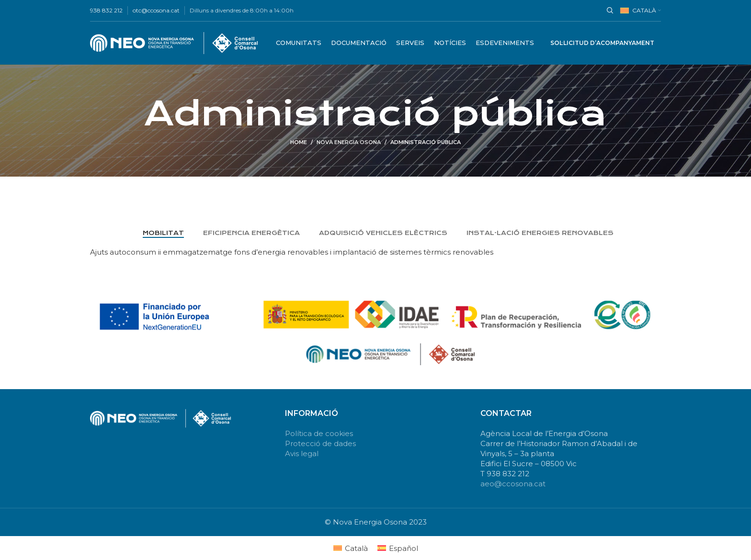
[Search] (609, 11)
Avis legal (302, 454)
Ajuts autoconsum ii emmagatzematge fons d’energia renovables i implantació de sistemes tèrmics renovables (292, 252)
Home (299, 142)
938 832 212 (106, 10)
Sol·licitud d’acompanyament (602, 43)
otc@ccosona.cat (156, 10)
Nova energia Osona (349, 142)
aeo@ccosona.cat (513, 484)
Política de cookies (319, 433)
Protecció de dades (320, 443)
